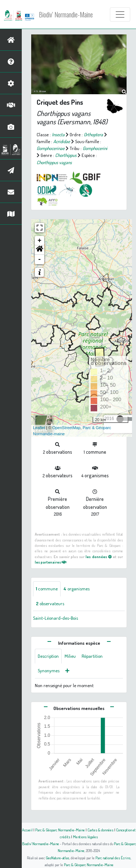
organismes (77, 589)
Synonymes (49, 670)
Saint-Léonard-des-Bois (55, 618)
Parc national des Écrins (113, 858)
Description (48, 656)
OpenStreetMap (66, 428)
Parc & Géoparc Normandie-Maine (60, 830)
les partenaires (51, 562)
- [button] (40, 259)
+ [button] (40, 241)
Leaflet (39, 428)
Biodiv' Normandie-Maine (66, 14)
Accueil (27, 830)
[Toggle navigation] (120, 14)
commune (47, 589)
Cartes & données (100, 830)
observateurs (50, 603)
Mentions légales (85, 837)
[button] (40, 250)
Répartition (92, 656)
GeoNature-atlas (57, 858)
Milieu (70, 656)
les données (98, 556)
